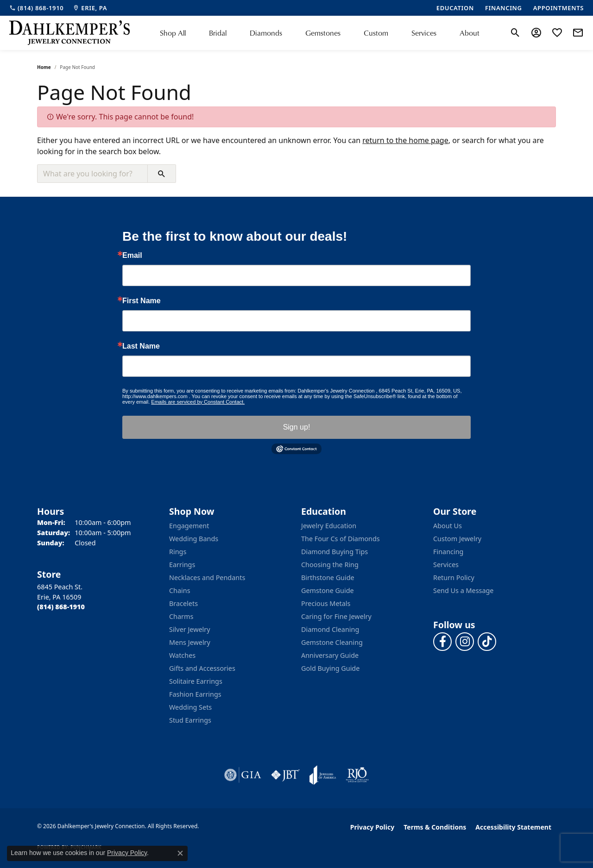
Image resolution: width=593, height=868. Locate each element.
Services (424, 33)
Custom (376, 33)
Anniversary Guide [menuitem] (330, 655)
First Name (142, 301)
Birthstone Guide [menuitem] (328, 578)
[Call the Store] (61, 607)
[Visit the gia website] (243, 775)
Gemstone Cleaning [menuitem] (332, 642)
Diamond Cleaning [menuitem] (330, 629)
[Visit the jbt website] (285, 775)
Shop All (173, 33)
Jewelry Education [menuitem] (329, 526)
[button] (515, 33)
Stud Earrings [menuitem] (190, 720)
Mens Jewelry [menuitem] (190, 642)
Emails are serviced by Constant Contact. (198, 402)
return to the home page (405, 140)
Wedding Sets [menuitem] (190, 707)
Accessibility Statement (513, 827)
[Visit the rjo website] (357, 775)
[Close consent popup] (180, 853)
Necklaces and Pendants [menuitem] (207, 578)
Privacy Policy (372, 827)
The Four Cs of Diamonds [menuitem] (341, 539)
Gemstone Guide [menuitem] (328, 590)
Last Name (141, 346)
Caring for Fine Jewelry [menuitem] (336, 616)
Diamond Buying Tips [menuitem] (334, 552)
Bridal (218, 33)
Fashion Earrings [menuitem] (195, 694)
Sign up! (297, 427)
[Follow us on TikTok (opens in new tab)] (487, 642)
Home (44, 67)
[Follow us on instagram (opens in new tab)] (465, 642)
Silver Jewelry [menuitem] (190, 629)
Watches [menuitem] (182, 655)
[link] (36, 8)
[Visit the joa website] (323, 775)
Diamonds (266, 33)
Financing (448, 552)
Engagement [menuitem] (189, 526)
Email (132, 256)
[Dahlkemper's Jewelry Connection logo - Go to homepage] (69, 33)
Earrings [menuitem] (182, 565)
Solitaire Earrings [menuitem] (196, 681)
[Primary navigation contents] (320, 33)
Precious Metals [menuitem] (326, 603)
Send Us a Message (463, 590)
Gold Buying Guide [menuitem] (330, 668)
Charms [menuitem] (181, 616)
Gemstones (323, 33)
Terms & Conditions (435, 827)
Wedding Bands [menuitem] (194, 539)
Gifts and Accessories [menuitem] (202, 668)
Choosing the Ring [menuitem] (330, 565)
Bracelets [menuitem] (183, 603)
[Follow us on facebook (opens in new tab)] (442, 642)
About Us (448, 526)
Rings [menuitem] (178, 552)
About (470, 33)
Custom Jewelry (457, 539)
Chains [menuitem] (180, 590)
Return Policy (454, 578)
